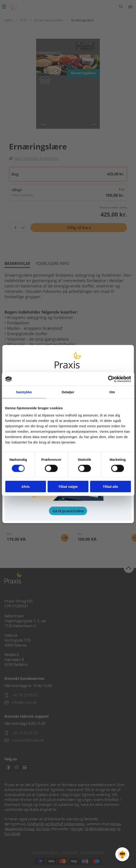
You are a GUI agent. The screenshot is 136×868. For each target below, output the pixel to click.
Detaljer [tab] (68, 392)
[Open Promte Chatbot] (122, 854)
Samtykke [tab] (24, 392)
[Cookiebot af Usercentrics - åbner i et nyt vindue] (111, 379)
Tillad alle (110, 486)
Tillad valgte (68, 486)
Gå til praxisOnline (68, 511)
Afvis (26, 486)
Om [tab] (112, 392)
